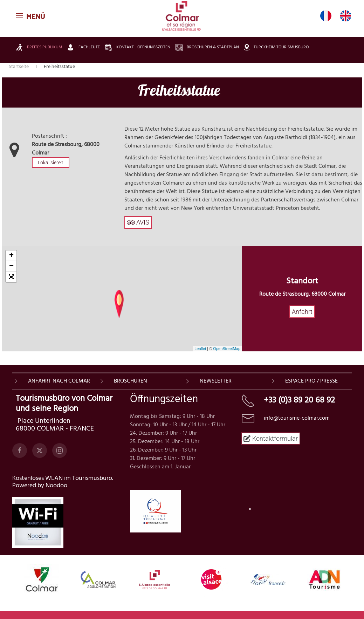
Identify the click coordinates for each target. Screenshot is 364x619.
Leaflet (200, 349)
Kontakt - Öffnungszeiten (138, 47)
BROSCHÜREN (131, 381)
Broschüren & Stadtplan (207, 47)
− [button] (11, 266)
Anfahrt (302, 312)
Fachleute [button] (84, 47)
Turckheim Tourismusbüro (276, 47)
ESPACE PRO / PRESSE (311, 381)
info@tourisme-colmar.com (297, 418)
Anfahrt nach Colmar (59, 381)
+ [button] (11, 256)
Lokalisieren (51, 163)
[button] (31, 16)
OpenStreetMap (227, 349)
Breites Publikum (39, 47)
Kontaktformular (271, 438)
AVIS (138, 222)
